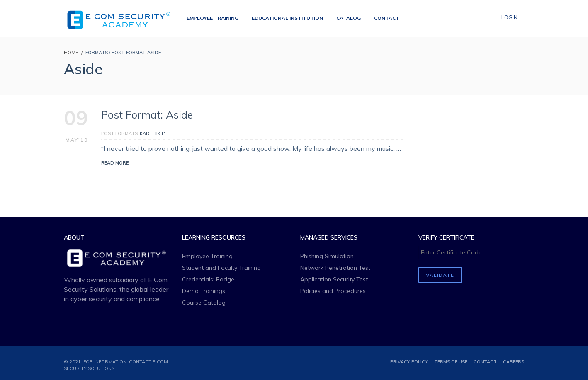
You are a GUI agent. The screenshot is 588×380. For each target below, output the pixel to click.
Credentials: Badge (208, 279)
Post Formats (119, 133)
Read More (115, 163)
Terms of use (451, 362)
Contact (485, 362)
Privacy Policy (409, 362)
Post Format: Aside (147, 115)
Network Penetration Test (335, 268)
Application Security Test (334, 279)
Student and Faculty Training (221, 268)
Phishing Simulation (327, 256)
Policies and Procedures (333, 291)
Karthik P (152, 133)
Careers (514, 362)
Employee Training (207, 256)
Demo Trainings (204, 291)
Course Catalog (204, 303)
